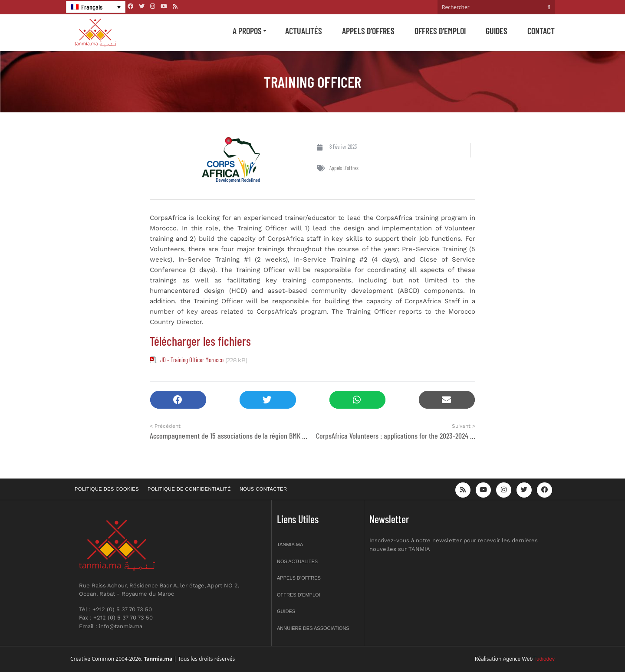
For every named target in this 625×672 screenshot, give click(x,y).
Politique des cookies (107, 489)
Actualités (304, 31)
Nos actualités (297, 561)
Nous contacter (263, 489)
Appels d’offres (368, 31)
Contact (541, 31)
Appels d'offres (344, 168)
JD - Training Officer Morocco (192, 360)
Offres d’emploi (440, 31)
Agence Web (518, 659)
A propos (247, 31)
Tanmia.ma (290, 544)
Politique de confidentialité (189, 489)
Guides (497, 31)
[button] (178, 400)
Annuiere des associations (313, 628)
